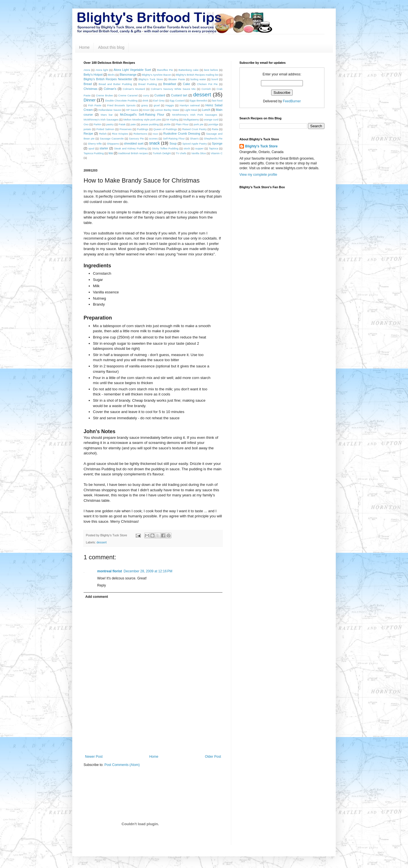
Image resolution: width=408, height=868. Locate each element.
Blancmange (128, 75)
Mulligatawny (191, 119)
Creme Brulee (104, 95)
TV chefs (181, 153)
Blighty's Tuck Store (151, 79)
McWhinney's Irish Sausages (101, 119)
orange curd (211, 119)
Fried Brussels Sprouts (121, 105)
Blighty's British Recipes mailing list (197, 75)
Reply (102, 585)
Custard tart (179, 95)
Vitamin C (217, 153)
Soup (173, 143)
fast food (217, 100)
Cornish (206, 89)
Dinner (90, 100)
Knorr (146, 110)
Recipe (88, 134)
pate (133, 124)
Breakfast (170, 84)
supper (199, 148)
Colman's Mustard (134, 89)
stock (187, 148)
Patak (122, 124)
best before (211, 70)
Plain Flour (182, 124)
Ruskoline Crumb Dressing (182, 134)
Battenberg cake (189, 70)
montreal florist (110, 571)
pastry (110, 124)
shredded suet (134, 143)
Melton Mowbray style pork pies (142, 119)
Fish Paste (95, 105)
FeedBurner (292, 101)
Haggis (170, 105)
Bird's (111, 75)
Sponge (217, 143)
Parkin (97, 124)
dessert (202, 95)
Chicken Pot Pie (207, 84)
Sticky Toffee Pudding (165, 148)
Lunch (206, 110)
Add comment (97, 597)
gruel (157, 105)
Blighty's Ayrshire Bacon (157, 75)
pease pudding (150, 124)
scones (153, 138)
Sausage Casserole (112, 138)
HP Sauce (132, 110)
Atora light (102, 70)
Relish (103, 134)
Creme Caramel (128, 95)
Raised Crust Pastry (194, 129)
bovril (215, 79)
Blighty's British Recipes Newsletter (108, 79)
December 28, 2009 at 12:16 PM (148, 571)
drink (145, 100)
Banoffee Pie (165, 70)
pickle (167, 124)
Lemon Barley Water (167, 110)
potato (87, 129)
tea (111, 153)
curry (146, 95)
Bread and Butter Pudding (115, 84)
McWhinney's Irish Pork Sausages (195, 115)
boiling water (198, 79)
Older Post (213, 757)
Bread (88, 84)
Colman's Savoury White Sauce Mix (173, 89)
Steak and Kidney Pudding (130, 148)
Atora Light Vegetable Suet (132, 70)
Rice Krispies (120, 134)
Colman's (110, 89)
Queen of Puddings (165, 129)
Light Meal (191, 110)
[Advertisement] (153, 739)
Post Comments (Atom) (122, 765)
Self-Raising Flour (174, 138)
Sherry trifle (95, 144)
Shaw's (194, 138)
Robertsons (140, 134)
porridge (213, 124)
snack (154, 143)
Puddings (143, 129)
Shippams (113, 144)
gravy (145, 105)
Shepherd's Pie (213, 138)
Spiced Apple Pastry (195, 144)
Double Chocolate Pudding (121, 100)
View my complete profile (258, 175)
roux (155, 134)
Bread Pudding (148, 84)
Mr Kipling (172, 119)
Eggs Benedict (198, 100)
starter (104, 148)
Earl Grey (159, 100)
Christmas (91, 89)
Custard (160, 95)
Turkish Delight (162, 153)
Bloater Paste (177, 79)
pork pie (198, 124)
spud (91, 148)
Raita (215, 129)
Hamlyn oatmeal (190, 105)
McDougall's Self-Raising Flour (142, 115)
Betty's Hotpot (93, 75)
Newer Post (94, 757)
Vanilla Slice (199, 153)
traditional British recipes (133, 153)
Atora (87, 70)
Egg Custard (177, 100)
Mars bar (107, 115)
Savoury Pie (136, 138)
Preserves (126, 129)
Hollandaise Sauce (110, 110)
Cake (187, 84)
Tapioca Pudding (94, 153)
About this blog (111, 47)
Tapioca (213, 148)
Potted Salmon (105, 129)
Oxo (86, 124)
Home (84, 47)
